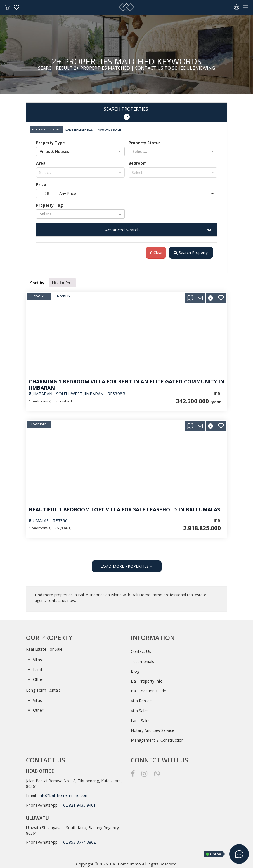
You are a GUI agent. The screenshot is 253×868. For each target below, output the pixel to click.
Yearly (39, 295)
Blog (135, 670)
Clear (155, 251)
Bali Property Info (147, 680)
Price (41, 183)
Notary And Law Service (152, 729)
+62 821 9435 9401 (78, 804)
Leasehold (39, 423)
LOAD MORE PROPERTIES (127, 565)
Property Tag (49, 203)
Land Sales (141, 719)
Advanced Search (122, 228)
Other (38, 678)
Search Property (190, 251)
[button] (80, 150)
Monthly (63, 295)
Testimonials (142, 660)
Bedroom (138, 161)
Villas (37, 658)
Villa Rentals (142, 699)
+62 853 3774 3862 (78, 841)
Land (37, 668)
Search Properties (126, 113)
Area (41, 161)
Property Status (145, 141)
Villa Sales (140, 709)
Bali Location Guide (148, 689)
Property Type (50, 141)
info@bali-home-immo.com (64, 794)
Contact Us (141, 650)
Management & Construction (157, 739)
